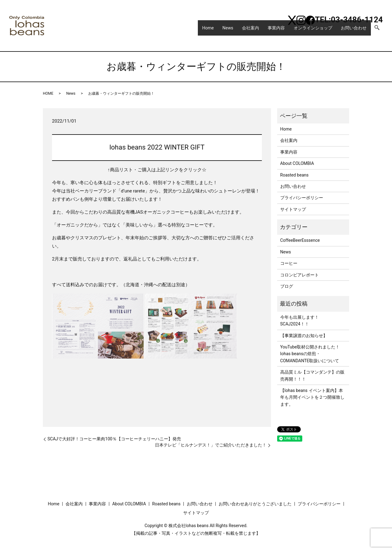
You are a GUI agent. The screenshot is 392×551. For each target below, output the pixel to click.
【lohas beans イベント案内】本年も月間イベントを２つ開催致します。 (312, 397)
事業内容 (268, 31)
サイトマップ (293, 209)
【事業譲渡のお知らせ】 (304, 336)
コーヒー (289, 263)
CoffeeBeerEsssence (300, 240)
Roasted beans (294, 175)
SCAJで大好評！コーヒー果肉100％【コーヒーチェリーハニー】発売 (114, 439)
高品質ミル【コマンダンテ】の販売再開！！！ (312, 375)
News (213, 31)
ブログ (287, 286)
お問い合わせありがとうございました (255, 504)
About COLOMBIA (297, 163)
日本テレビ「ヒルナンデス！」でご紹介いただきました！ (211, 445)
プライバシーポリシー (302, 198)
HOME (48, 93)
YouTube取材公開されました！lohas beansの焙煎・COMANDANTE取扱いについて (310, 354)
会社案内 (239, 31)
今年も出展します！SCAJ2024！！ (300, 321)
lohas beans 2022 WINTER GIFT (157, 147)
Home (190, 31)
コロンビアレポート (300, 275)
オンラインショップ (308, 31)
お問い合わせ (352, 31)
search (380, 31)
